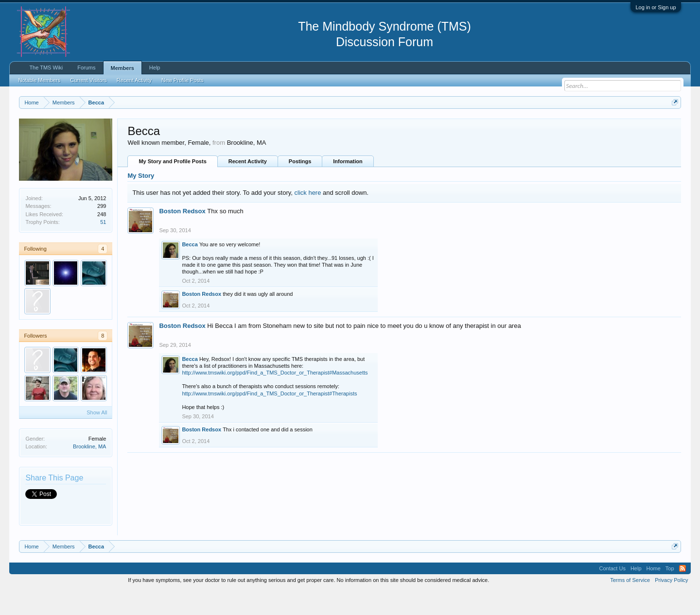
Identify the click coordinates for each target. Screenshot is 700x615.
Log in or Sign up (656, 7)
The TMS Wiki (46, 68)
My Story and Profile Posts (172, 186)
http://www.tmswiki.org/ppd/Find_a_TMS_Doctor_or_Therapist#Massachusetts (275, 397)
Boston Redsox (182, 235)
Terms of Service (630, 604)
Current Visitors (88, 80)
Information (348, 186)
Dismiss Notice (673, 125)
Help (155, 68)
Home (654, 593)
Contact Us (612, 593)
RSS (682, 593)
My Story (141, 200)
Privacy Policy (671, 604)
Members (122, 68)
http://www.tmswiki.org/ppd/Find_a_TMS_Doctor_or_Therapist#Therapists (269, 418)
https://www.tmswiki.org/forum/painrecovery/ (464, 126)
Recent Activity (248, 186)
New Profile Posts (183, 80)
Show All (97, 437)
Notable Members (39, 80)
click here (308, 217)
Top (670, 593)
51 (103, 246)
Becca (190, 269)
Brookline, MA (89, 471)
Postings (300, 186)
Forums (86, 68)
